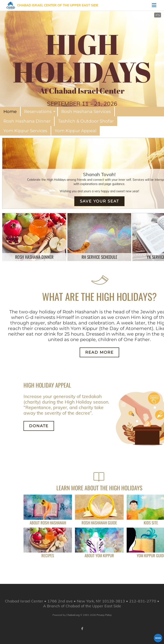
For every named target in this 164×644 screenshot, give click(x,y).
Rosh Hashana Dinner (27, 121)
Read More (99, 352)
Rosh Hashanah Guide (99, 523)
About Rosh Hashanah (48, 523)
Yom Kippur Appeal (75, 131)
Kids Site (151, 523)
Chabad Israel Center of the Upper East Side (58, 5)
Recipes (48, 555)
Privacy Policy (104, 615)
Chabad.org (73, 615)
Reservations (38, 111)
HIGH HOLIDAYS (82, 58)
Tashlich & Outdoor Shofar (86, 121)
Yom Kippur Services (25, 131)
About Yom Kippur (99, 555)
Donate (39, 426)
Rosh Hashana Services (86, 111)
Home (10, 111)
